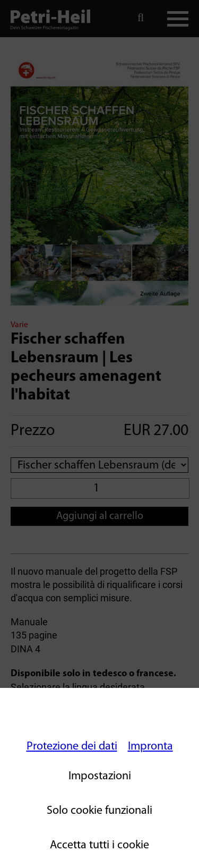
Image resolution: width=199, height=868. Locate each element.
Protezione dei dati (72, 747)
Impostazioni (100, 776)
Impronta (150, 747)
